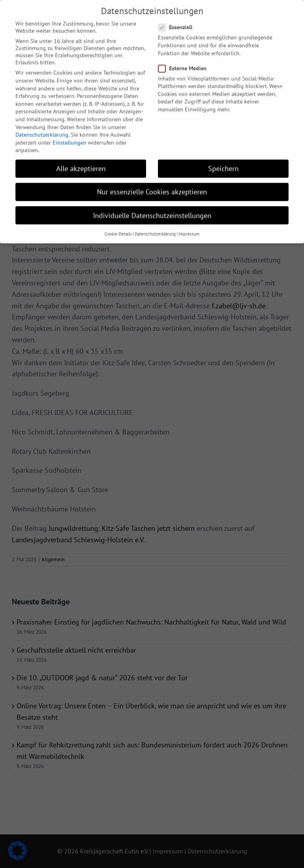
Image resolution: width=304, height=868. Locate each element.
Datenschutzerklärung (42, 129)
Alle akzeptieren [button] (81, 163)
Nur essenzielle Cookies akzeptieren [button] (152, 186)
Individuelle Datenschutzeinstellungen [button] (152, 210)
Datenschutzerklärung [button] (155, 228)
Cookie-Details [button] (118, 228)
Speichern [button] (223, 163)
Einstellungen (69, 137)
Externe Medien (186, 62)
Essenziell (179, 21)
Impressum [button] (189, 228)
